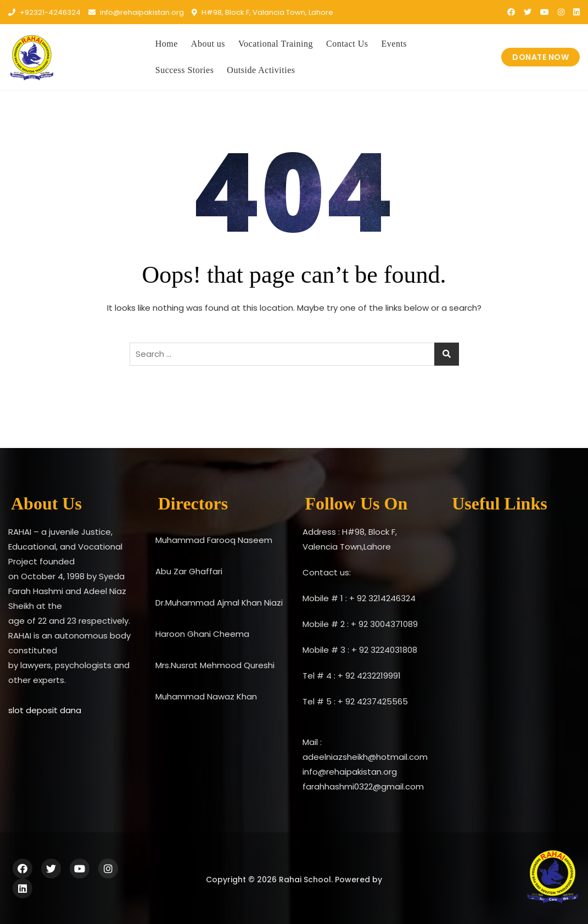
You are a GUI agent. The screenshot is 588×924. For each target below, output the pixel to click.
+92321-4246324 (44, 12)
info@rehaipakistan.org (136, 12)
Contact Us (347, 44)
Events (394, 44)
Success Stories (185, 70)
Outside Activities (261, 70)
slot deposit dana (45, 710)
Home (167, 44)
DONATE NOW (541, 57)
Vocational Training (276, 44)
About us (208, 44)
